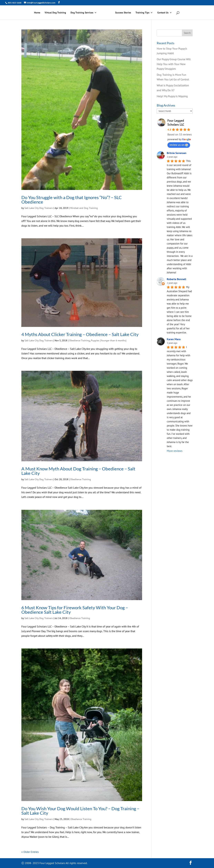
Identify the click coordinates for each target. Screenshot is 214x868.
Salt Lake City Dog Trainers (39, 208)
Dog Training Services (82, 13)
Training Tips (142, 13)
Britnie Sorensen (177, 153)
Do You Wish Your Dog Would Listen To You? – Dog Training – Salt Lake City (80, 811)
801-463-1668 (14, 3)
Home (37, 13)
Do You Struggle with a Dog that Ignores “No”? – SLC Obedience (72, 200)
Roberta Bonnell (176, 279)
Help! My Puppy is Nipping (172, 96)
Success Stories (123, 13)
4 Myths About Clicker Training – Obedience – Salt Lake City (80, 334)
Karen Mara (174, 339)
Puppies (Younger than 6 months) (109, 340)
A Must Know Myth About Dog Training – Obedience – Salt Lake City (78, 471)
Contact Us (163, 13)
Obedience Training (79, 340)
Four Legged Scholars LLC (176, 123)
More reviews (175, 451)
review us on (179, 145)
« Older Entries (30, 852)
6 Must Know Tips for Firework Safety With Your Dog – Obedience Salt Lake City (75, 610)
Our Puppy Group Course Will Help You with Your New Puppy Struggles (174, 64)
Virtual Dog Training (55, 13)
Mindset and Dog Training (84, 208)
